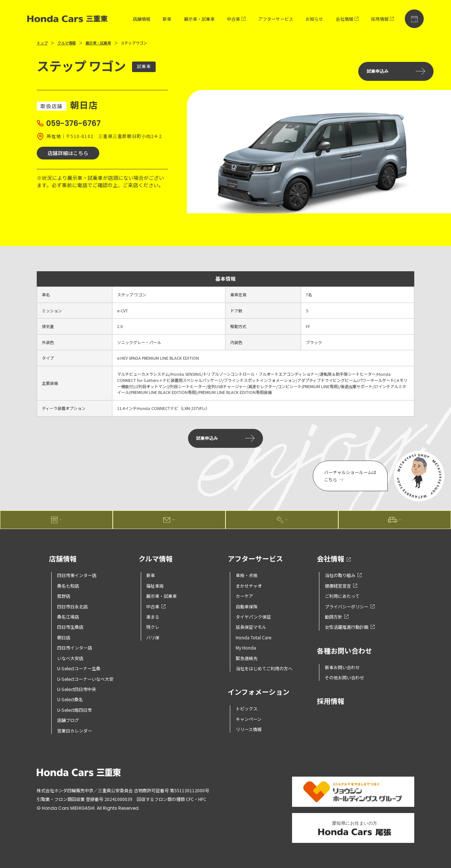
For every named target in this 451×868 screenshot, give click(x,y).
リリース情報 (249, 729)
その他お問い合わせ (344, 677)
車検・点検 (247, 575)
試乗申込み (396, 71)
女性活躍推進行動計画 (350, 627)
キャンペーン (249, 719)
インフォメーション (259, 692)
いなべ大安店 (70, 658)
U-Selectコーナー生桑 (79, 668)
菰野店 (64, 596)
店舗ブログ (68, 720)
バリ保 (153, 637)
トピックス (247, 708)
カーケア (244, 596)
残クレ (153, 627)
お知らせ (314, 19)
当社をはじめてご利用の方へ (264, 668)
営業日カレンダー (75, 731)
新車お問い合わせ (342, 667)
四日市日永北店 (72, 606)
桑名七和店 (68, 586)
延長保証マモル (251, 627)
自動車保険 (247, 606)
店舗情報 (141, 19)
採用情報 (382, 19)
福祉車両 (155, 586)
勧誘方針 (337, 617)
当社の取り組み (343, 575)
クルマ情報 (67, 43)
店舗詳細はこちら (68, 153)
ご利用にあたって (342, 596)
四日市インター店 (75, 648)
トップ (42, 43)
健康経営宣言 (341, 586)
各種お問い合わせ (344, 651)
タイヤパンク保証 (253, 617)
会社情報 (347, 19)
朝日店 (64, 637)
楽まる (153, 617)
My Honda (246, 648)
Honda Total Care (254, 637)
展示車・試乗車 (199, 19)
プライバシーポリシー (350, 606)
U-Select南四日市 (74, 710)
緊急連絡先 (247, 658)
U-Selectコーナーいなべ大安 (85, 679)
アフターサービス (276, 19)
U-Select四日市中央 (77, 689)
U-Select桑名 (70, 699)
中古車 (236, 19)
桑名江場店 (68, 617)
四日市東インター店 (77, 575)
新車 (167, 19)
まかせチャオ (249, 586)
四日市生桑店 (70, 627)
